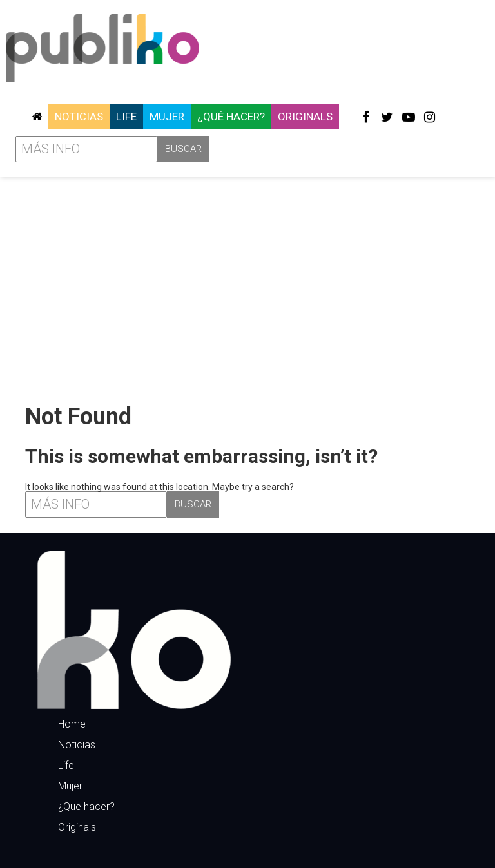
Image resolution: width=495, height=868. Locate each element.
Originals (305, 117)
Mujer (167, 117)
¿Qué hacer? (231, 117)
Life (126, 117)
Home (72, 724)
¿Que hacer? (86, 807)
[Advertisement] (247, 285)
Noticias (79, 117)
